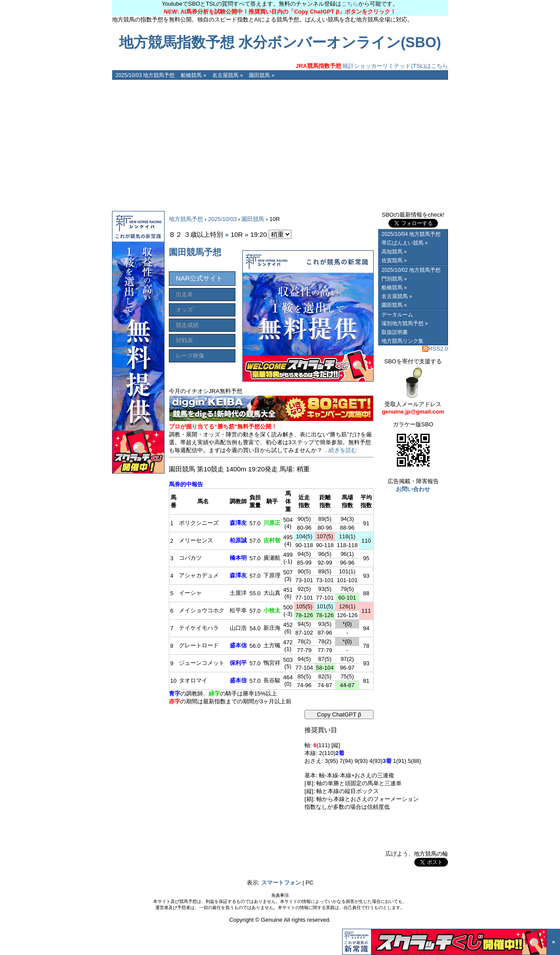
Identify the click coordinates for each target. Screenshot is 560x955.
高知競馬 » (394, 252)
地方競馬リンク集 (402, 341)
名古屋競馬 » (227, 75)
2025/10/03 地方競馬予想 (145, 75)
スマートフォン (281, 883)
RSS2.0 (435, 349)
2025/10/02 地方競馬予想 (411, 270)
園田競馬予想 (195, 252)
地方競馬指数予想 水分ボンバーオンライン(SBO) (280, 42)
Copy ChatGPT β (339, 714)
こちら (350, 4)
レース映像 (190, 356)
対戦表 (184, 340)
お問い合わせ (413, 489)
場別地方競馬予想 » (405, 323)
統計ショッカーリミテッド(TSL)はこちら (372, 66)
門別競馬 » (394, 279)
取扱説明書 (395, 332)
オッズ (184, 310)
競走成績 (187, 325)
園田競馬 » (262, 75)
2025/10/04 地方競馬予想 (411, 234)
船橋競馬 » (193, 75)
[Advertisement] (280, 145)
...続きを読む (341, 450)
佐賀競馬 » (394, 260)
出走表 (184, 294)
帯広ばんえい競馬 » (405, 243)
